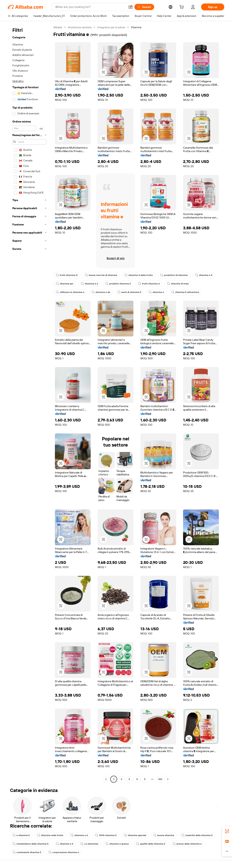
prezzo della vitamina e (187, 844)
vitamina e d (79, 835)
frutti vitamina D (67, 275)
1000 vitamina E (106, 835)
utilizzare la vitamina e (70, 292)
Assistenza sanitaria (80, 27)
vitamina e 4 (204, 275)
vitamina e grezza (117, 844)
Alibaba (58, 27)
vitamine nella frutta (50, 835)
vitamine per (65, 284)
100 (160, 779)
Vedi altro (18, 81)
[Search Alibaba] (90, 7)
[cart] (182, 8)
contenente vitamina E (27, 852)
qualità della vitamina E (151, 844)
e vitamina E (21, 835)
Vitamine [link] (136, 27)
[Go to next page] (168, 779)
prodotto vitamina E (118, 284)
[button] (130, 7)
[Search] (144, 7)
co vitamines (89, 844)
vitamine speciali (135, 835)
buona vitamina (164, 835)
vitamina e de (101, 292)
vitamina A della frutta (139, 275)
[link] (227, 831)
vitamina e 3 (64, 844)
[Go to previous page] (106, 779)
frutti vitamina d (149, 284)
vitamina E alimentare (185, 292)
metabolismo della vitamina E (31, 844)
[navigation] (29, 404)
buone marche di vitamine (101, 275)
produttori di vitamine (174, 275)
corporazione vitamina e (64, 852)
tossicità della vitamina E (197, 835)
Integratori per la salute (111, 27)
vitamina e (156, 292)
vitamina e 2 (89, 284)
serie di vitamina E (129, 292)
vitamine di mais (178, 284)
